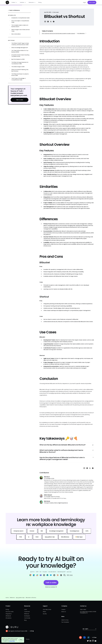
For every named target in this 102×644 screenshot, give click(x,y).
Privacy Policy (12, 641)
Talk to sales (92, 2)
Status (44, 612)
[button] (14, 2)
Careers (63, 609)
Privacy (28, 639)
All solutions (9, 618)
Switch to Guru (65, 620)
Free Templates (65, 622)
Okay (21, 640)
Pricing (40, 2)
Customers (27, 612)
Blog (25, 620)
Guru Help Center (47, 609)
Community (27, 618)
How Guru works (10, 612)
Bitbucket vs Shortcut (31, 598)
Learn (26, 609)
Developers (27, 616)
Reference (12, 598)
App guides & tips (20, 598)
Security (45, 614)
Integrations (9, 614)
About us (64, 612)
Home (7, 598)
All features (8, 616)
